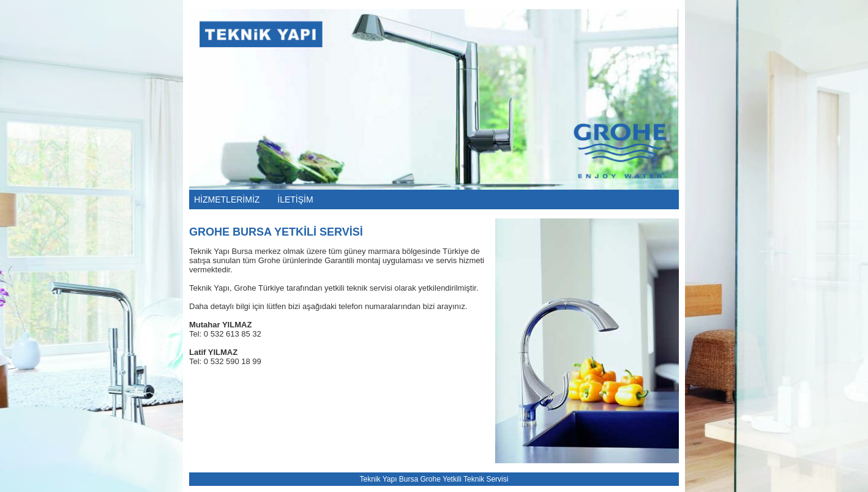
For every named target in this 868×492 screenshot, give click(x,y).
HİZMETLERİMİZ (227, 199)
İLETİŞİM (295, 199)
